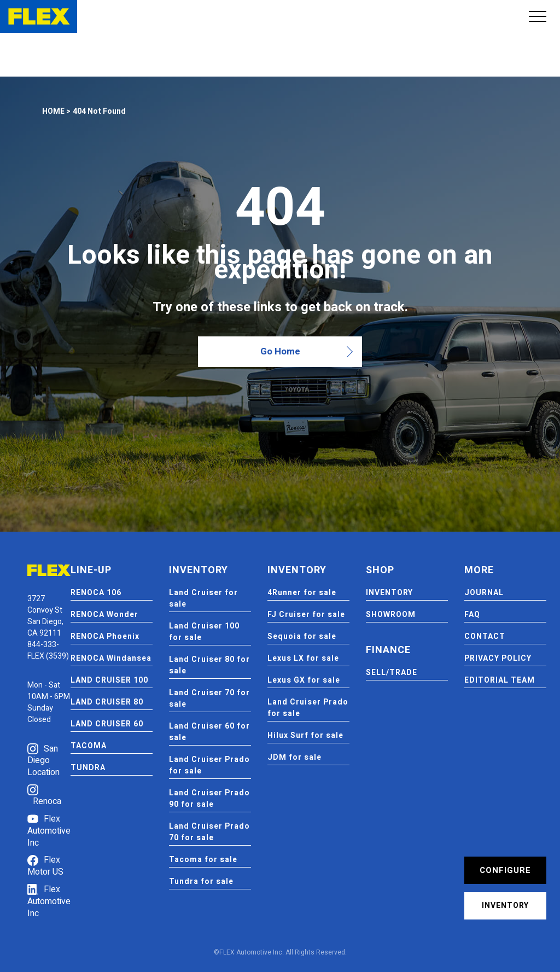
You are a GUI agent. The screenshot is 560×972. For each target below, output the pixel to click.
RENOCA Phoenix (105, 636)
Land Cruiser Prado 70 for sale (209, 832)
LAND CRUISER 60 (107, 724)
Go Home (280, 351)
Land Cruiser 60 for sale (209, 732)
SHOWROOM (391, 615)
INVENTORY (389, 593)
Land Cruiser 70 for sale (209, 699)
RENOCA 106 (96, 593)
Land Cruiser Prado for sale (209, 765)
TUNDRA (88, 768)
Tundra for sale (201, 881)
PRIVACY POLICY (498, 658)
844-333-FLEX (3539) (48, 650)
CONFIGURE (505, 870)
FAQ (472, 615)
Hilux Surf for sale (305, 735)
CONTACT (485, 636)
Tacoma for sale (203, 860)
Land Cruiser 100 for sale (204, 632)
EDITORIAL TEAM (500, 680)
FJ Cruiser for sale (306, 615)
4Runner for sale (302, 593)
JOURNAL (484, 593)
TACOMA (89, 746)
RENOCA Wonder (104, 615)
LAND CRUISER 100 (109, 680)
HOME (53, 111)
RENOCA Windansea (111, 658)
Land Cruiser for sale (203, 598)
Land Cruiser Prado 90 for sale (209, 799)
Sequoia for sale (302, 636)
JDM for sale (294, 757)
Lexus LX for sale (303, 658)
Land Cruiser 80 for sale (209, 665)
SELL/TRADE (392, 673)
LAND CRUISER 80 (107, 702)
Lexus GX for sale (304, 680)
